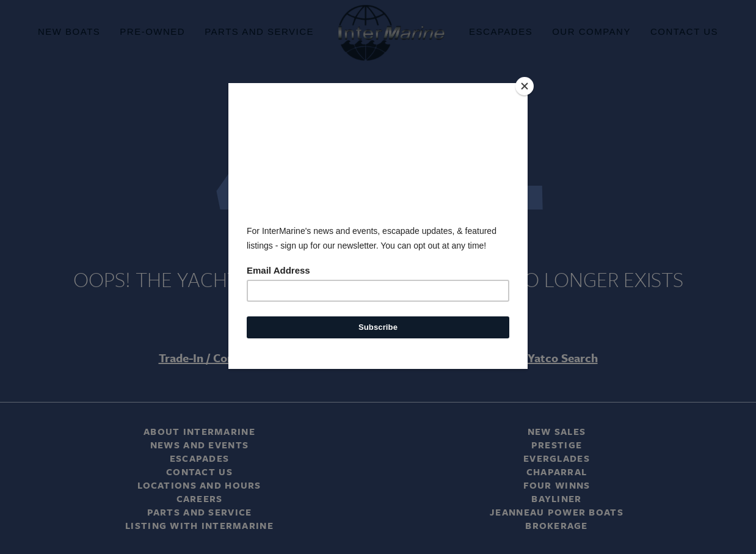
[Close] (525, 86)
